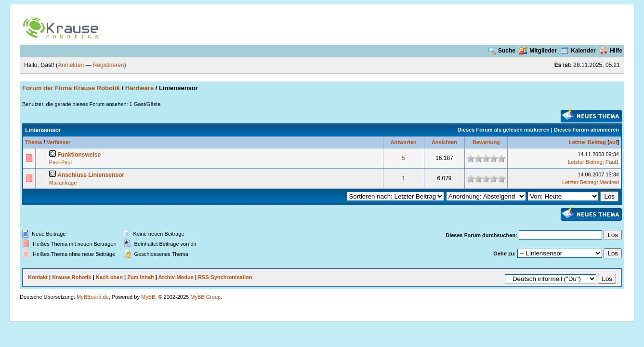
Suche (502, 51)
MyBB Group (205, 297)
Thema (33, 142)
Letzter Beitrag (587, 142)
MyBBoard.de (93, 297)
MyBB (148, 297)
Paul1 (612, 162)
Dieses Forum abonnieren (586, 130)
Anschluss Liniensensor (91, 175)
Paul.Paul (60, 162)
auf (613, 142)
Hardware (139, 88)
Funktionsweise (79, 155)
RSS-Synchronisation (225, 277)
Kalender (578, 51)
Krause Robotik (72, 277)
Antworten (403, 142)
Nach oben (109, 277)
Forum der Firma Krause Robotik (71, 88)
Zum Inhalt (141, 277)
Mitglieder (538, 51)
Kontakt (38, 277)
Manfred (609, 182)
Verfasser (59, 142)
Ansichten (444, 142)
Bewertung (486, 142)
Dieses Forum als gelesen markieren (504, 130)
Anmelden (71, 65)
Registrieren (109, 65)
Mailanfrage (63, 183)
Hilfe (611, 51)
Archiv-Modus (176, 277)
